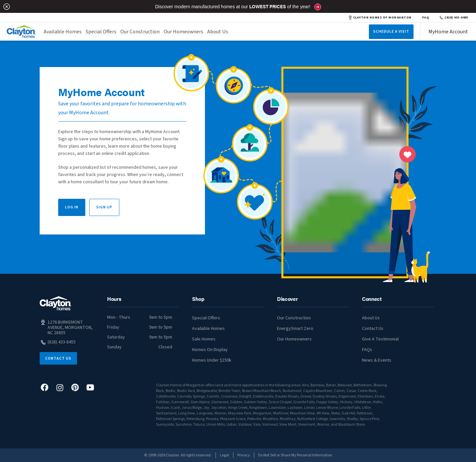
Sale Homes (204, 339)
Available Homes (63, 32)
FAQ (426, 18)
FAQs (367, 350)
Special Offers (101, 32)
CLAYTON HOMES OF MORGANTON (380, 18)
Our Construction (140, 32)
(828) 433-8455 (454, 18)
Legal (224, 455)
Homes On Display (210, 350)
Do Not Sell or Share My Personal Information (295, 455)
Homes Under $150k (212, 360)
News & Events (377, 360)
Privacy (244, 455)
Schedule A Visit (391, 32)
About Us (218, 32)
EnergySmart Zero (295, 329)
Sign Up (104, 207)
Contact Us (58, 358)
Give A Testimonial (380, 339)
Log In (72, 207)
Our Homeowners (183, 32)
